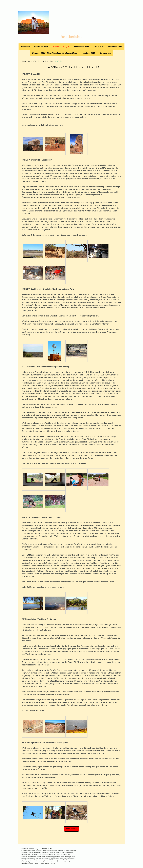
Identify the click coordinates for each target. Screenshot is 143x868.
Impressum (24, 848)
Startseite (25, 47)
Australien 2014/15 (61, 47)
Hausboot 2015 (88, 53)
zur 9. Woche (71, 829)
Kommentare (105, 53)
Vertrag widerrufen (45, 848)
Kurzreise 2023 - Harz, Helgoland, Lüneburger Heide (55, 53)
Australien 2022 (115, 47)
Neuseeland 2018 (81, 47)
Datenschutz (32, 848)
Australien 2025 (41, 47)
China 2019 (98, 47)
